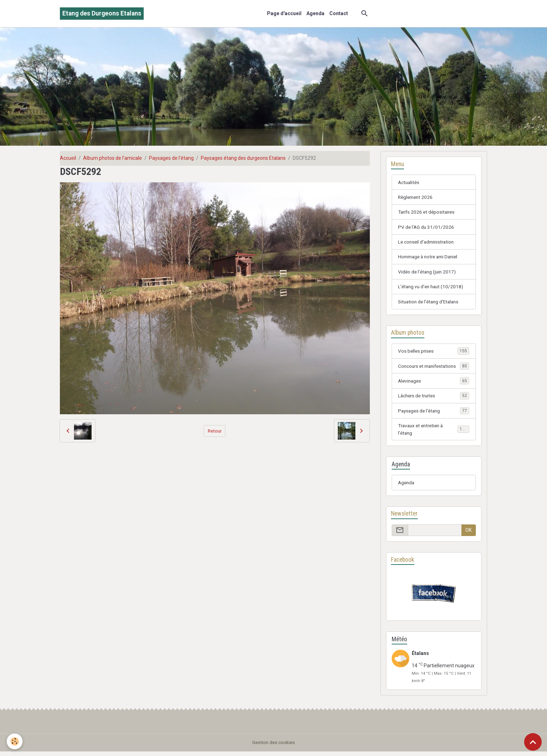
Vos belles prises (434, 353)
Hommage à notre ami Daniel (430, 258)
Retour (215, 430)
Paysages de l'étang (171, 158)
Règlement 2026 (417, 197)
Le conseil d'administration (428, 243)
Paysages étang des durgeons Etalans (243, 158)
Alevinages (434, 384)
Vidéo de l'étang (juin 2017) (428, 273)
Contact (339, 13)
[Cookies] (15, 741)
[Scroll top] (533, 742)
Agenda (315, 13)
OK (468, 534)
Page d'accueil (284, 13)
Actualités (409, 182)
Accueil (68, 158)
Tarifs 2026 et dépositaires (428, 213)
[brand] (102, 14)
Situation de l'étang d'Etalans (430, 303)
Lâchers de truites (434, 399)
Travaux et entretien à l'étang (434, 433)
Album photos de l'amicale (113, 158)
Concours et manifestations (434, 368)
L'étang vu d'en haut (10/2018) (432, 288)
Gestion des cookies (273, 747)
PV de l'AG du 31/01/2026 (427, 228)
